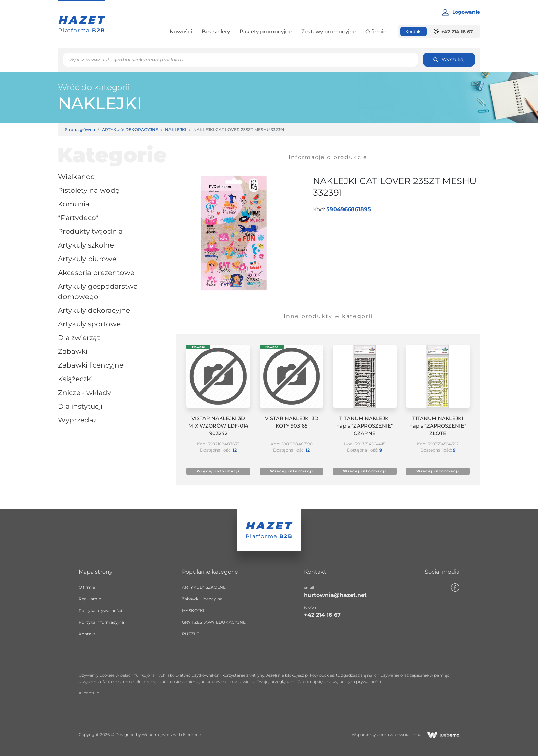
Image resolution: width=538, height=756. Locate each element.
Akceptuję (89, 693)
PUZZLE (190, 634)
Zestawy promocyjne (329, 31)
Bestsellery (216, 31)
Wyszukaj (449, 59)
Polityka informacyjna (101, 622)
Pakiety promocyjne (266, 31)
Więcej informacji (218, 471)
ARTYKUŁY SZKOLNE (86, 245)
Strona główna (80, 129)
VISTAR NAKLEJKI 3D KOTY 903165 (292, 422)
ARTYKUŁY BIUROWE (87, 259)
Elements (193, 735)
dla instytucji (80, 406)
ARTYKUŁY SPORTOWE (89, 324)
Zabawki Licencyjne (91, 365)
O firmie (376, 31)
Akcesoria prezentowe (96, 273)
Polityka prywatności (100, 610)
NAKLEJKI (100, 103)
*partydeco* (78, 218)
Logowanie (461, 12)
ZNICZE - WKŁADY (85, 393)
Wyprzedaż (77, 420)
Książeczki (75, 379)
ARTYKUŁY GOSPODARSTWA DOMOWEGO (98, 291)
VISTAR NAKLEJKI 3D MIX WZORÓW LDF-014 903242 (218, 426)
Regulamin (90, 599)
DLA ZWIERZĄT (79, 338)
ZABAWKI (73, 351)
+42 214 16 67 (453, 32)
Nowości (181, 31)
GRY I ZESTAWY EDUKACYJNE (214, 622)
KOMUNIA (74, 204)
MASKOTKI (193, 610)
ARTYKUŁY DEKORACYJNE (130, 129)
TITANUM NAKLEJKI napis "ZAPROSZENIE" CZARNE (365, 426)
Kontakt (414, 31)
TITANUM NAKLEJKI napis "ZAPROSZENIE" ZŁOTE (438, 426)
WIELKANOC (76, 177)
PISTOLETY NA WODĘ (89, 190)
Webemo (151, 735)
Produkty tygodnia (90, 231)
